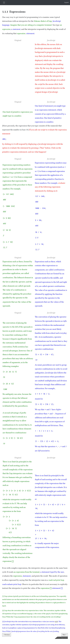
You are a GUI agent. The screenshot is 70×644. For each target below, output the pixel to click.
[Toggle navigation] (4, 3)
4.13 (56, 622)
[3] (62, 588)
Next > (65, 635)
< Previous (7, 635)
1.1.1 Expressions (14, 12)
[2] (51, 588)
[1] (13, 561)
